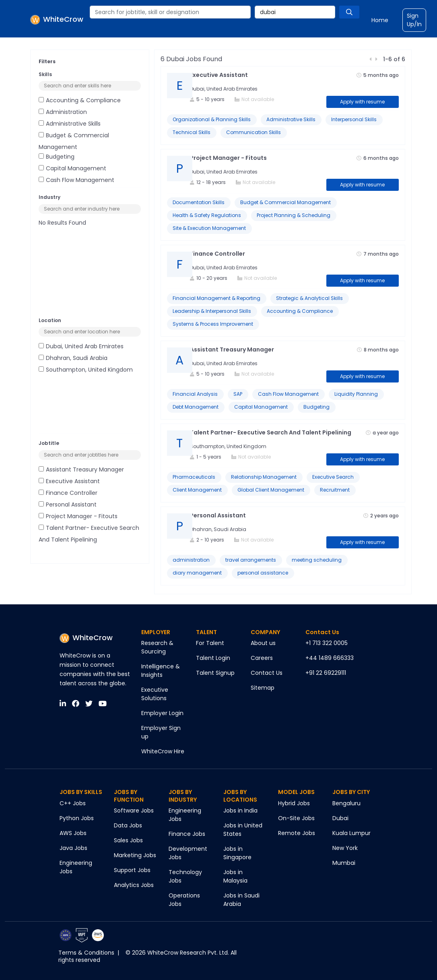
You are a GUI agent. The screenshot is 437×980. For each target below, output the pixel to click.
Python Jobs (77, 818)
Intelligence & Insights (161, 671)
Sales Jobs (128, 840)
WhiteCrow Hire (163, 751)
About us (263, 643)
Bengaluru (346, 803)
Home (380, 20)
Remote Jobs (297, 833)
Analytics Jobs (134, 885)
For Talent (210, 643)
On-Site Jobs (296, 818)
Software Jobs (134, 810)
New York (345, 848)
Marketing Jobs (135, 855)
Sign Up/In (414, 20)
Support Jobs (132, 870)
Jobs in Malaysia (235, 876)
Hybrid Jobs (294, 803)
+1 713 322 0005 (327, 643)
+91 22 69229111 (326, 673)
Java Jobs (73, 848)
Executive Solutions (155, 694)
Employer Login (162, 713)
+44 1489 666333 (330, 658)
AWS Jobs (73, 833)
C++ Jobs (73, 803)
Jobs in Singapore (237, 853)
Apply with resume (362, 102)
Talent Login (213, 658)
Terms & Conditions (86, 953)
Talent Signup (215, 673)
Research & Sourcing (157, 647)
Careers (262, 658)
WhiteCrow (86, 638)
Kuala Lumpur (351, 833)
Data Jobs (128, 825)
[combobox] (170, 12)
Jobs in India (240, 810)
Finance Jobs (187, 834)
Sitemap (263, 688)
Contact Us (267, 673)
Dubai (340, 818)
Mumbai (344, 863)
